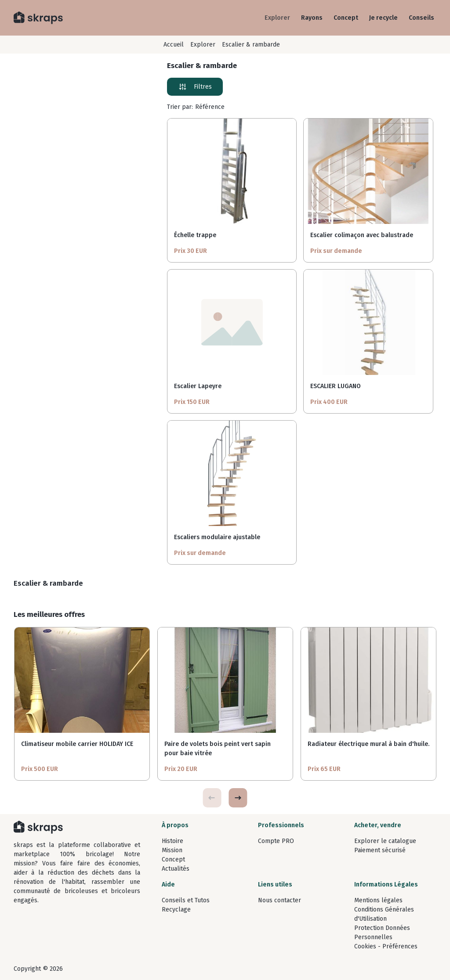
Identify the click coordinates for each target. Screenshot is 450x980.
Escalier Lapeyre (198, 386)
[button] (238, 798)
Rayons (312, 18)
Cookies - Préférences (386, 946)
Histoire (172, 841)
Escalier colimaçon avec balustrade (362, 235)
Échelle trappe (195, 235)
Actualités (176, 869)
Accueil (174, 45)
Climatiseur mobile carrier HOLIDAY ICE (77, 744)
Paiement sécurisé (380, 850)
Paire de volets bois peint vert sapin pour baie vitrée (218, 749)
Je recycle (383, 18)
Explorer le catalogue (385, 841)
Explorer (277, 18)
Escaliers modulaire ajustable (217, 537)
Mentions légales (378, 900)
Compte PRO (276, 841)
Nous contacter (279, 900)
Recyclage (176, 910)
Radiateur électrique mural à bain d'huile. (368, 744)
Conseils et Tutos (186, 900)
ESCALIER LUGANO (336, 386)
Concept (346, 18)
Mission (172, 850)
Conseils (421, 18)
